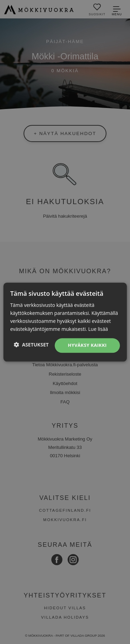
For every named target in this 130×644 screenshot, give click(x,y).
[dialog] (65, 322)
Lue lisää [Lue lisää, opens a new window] (98, 329)
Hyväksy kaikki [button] (87, 345)
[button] (31, 345)
